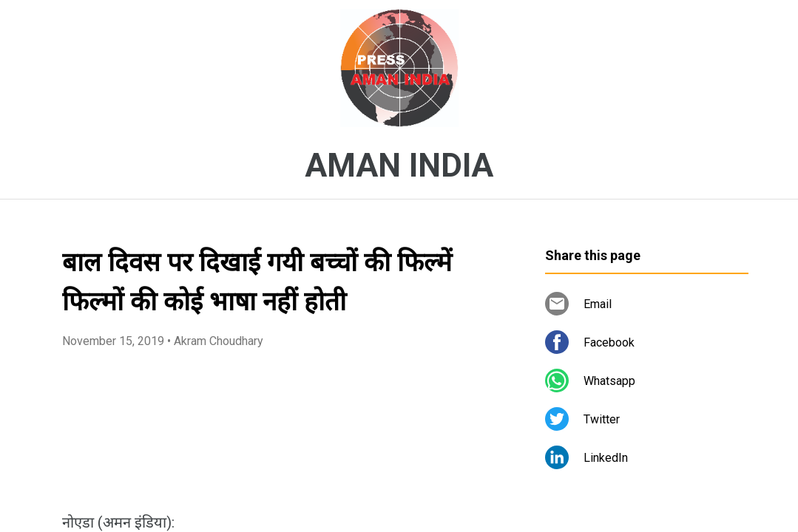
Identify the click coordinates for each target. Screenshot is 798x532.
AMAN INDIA (399, 166)
